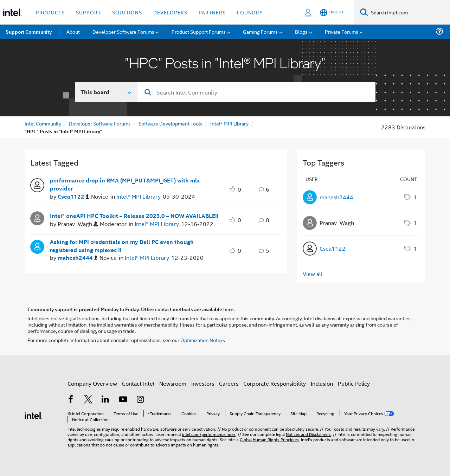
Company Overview (92, 383)
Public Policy (354, 383)
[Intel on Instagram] (140, 400)
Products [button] (50, 12)
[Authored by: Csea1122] (73, 197)
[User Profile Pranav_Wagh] (37, 218)
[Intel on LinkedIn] (105, 400)
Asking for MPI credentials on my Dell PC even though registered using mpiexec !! (122, 246)
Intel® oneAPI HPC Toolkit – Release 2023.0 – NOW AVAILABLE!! (134, 216)
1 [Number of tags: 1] (415, 197)
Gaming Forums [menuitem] (260, 31)
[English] (332, 12)
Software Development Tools (171, 123)
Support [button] (88, 12)
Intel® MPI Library (229, 123)
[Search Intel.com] (409, 12)
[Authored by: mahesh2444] (78, 258)
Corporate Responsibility (275, 383)
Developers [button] (170, 12)
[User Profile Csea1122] (37, 185)
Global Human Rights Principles (269, 439)
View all (312, 274)
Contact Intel (138, 383)
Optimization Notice (202, 340)
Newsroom (173, 383)
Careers (229, 383)
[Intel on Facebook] (71, 400)
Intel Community (43, 123)
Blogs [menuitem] (301, 31)
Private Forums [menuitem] (342, 31)
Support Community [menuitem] (29, 32)
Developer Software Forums (100, 123)
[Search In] (106, 92)
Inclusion (322, 383)
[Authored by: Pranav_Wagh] (78, 224)
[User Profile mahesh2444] (37, 246)
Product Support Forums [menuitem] (199, 31)
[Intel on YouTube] (123, 400)
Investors (203, 383)
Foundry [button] (250, 12)
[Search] (364, 12)
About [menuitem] (73, 31)
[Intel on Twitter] (88, 400)
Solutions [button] (127, 12)
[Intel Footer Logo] (33, 415)
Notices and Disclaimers (308, 434)
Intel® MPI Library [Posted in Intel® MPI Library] (139, 196)
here (228, 309)
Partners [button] (212, 12)
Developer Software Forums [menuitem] (123, 31)
